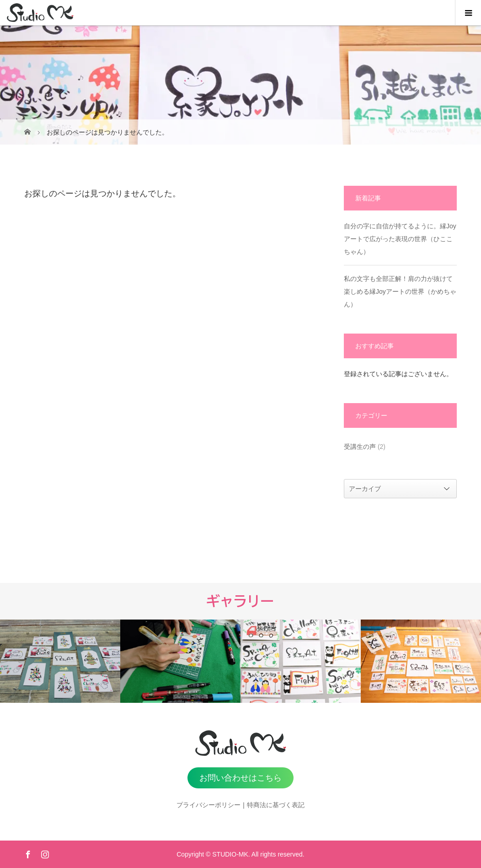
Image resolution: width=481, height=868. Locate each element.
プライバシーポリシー (208, 805)
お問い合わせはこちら (240, 778)
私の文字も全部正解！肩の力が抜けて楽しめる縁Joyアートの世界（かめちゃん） (400, 291)
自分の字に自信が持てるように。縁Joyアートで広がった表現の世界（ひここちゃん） (400, 239)
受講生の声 (360, 447)
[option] (60, 661)
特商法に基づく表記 (276, 805)
